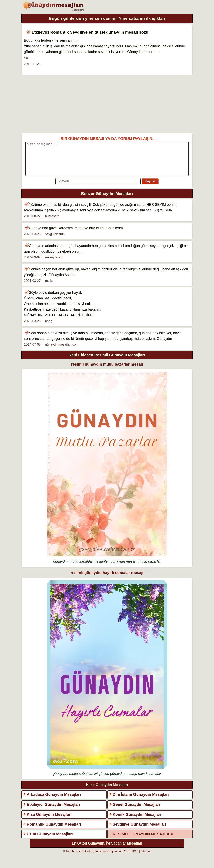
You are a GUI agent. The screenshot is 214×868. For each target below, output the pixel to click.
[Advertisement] (107, 104)
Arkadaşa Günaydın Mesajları (54, 801)
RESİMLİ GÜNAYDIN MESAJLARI (143, 840)
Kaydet (150, 187)
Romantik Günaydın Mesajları (54, 830)
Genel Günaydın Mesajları (136, 810)
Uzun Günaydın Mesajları (50, 840)
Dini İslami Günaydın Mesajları (141, 801)
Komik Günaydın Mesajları (137, 820)
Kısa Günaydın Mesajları (49, 820)
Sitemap (146, 857)
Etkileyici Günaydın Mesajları (53, 810)
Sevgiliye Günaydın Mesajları (139, 830)
